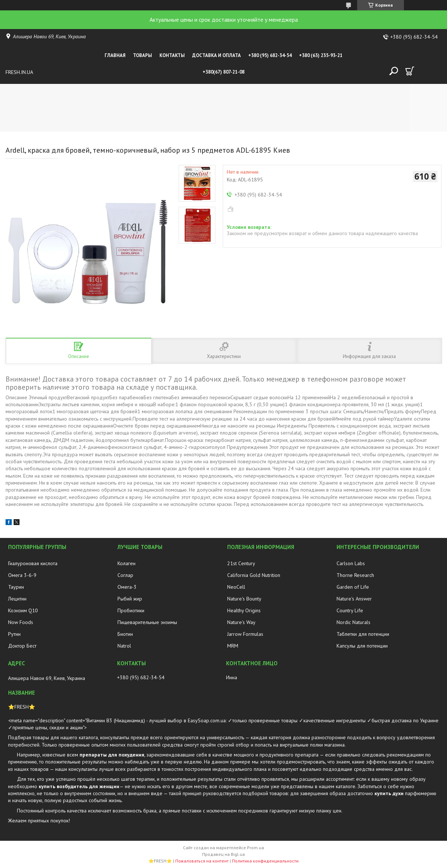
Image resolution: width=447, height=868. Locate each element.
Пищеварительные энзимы (147, 622)
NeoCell (236, 587)
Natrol (124, 646)
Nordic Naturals (353, 622)
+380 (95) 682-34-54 (270, 55)
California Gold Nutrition (254, 575)
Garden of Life (353, 587)
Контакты (172, 55)
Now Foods (21, 622)
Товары (142, 55)
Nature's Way (241, 622)
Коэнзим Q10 (23, 610)
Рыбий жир (130, 599)
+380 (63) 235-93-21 (321, 55)
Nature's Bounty (244, 599)
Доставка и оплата (217, 55)
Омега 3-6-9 (22, 575)
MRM (233, 646)
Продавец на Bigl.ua (223, 854)
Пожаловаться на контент (202, 861)
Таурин (16, 587)
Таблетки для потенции (363, 634)
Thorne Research (355, 575)
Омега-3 (127, 587)
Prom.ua (256, 848)
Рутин (14, 634)
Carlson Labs (351, 563)
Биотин (125, 634)
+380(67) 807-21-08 (223, 72)
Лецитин (17, 599)
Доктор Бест (22, 646)
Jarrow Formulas (245, 634)
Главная (115, 55)
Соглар (125, 575)
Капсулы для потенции (362, 646)
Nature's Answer (354, 599)
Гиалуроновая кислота (33, 563)
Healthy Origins (244, 610)
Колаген (126, 563)
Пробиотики (131, 610)
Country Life (350, 610)
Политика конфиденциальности (265, 861)
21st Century (241, 563)
